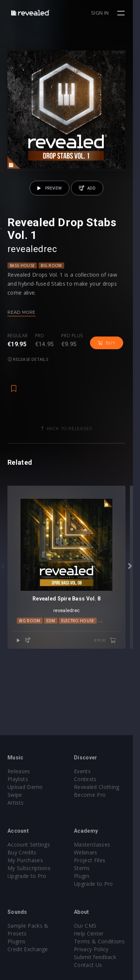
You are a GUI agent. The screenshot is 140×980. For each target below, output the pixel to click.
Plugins (16, 941)
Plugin (85, 876)
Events (86, 771)
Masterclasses (96, 844)
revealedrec (32, 256)
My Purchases (25, 860)
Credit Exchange (28, 949)
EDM (51, 635)
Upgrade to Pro (27, 876)
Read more (21, 319)
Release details (28, 366)
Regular (18, 343)
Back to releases (73, 435)
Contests (89, 779)
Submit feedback (99, 957)
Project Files (93, 860)
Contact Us (92, 965)
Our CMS (89, 926)
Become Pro (94, 795)
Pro (40, 343)
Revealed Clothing (100, 787)
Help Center (93, 933)
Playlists (18, 779)
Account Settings (29, 844)
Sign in (107, 13)
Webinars (89, 852)
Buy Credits (22, 852)
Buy (107, 350)
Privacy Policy (95, 949)
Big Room (51, 272)
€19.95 (112, 655)
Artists (15, 803)
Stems (86, 868)
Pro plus (72, 343)
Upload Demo (25, 787)
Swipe (15, 795)
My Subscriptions (29, 868)
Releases (19, 771)
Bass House (22, 272)
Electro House (78, 635)
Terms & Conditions (103, 941)
